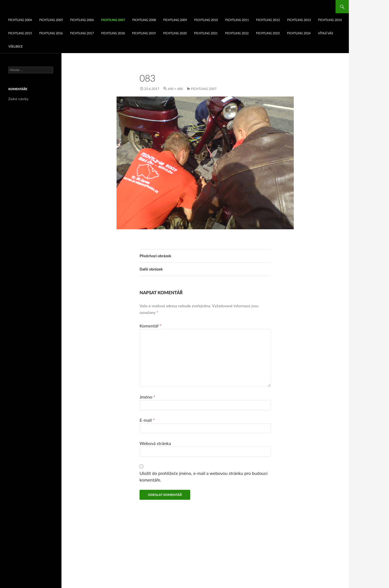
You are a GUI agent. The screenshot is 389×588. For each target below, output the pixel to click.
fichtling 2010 (206, 20)
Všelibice (16, 46)
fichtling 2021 (206, 33)
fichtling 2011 (237, 20)
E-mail (147, 420)
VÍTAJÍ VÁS (326, 33)
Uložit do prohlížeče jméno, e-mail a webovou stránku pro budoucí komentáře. (203, 476)
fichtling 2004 (20, 20)
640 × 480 (175, 89)
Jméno (147, 397)
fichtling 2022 (237, 33)
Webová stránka (155, 443)
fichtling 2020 (175, 33)
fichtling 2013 (299, 20)
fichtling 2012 (268, 20)
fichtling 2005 (51, 20)
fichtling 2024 (299, 33)
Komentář (151, 326)
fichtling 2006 (82, 20)
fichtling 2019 (144, 33)
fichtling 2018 (113, 33)
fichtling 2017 (82, 33)
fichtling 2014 (330, 20)
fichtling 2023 (268, 33)
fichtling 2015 (20, 33)
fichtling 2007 (113, 20)
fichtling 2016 (51, 33)
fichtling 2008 (144, 20)
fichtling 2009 (175, 20)
